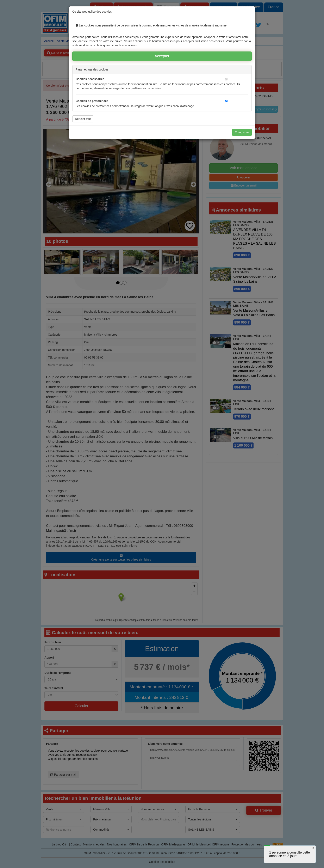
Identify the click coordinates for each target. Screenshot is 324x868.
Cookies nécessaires (90, 79)
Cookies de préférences (92, 101)
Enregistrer (242, 132)
